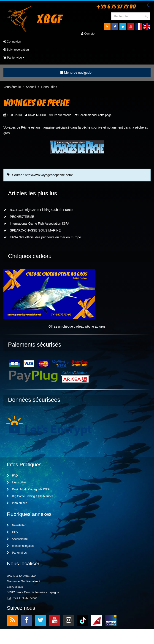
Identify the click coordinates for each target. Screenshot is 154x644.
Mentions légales (20, 546)
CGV (13, 532)
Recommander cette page (95, 115)
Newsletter (16, 525)
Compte (88, 34)
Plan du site (17, 503)
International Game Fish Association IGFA (36, 224)
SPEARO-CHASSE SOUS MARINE (32, 230)
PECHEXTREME (19, 217)
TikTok (83, 620)
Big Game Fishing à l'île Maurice (30, 496)
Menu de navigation (77, 72)
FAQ (12, 476)
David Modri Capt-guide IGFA (28, 489)
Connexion (12, 42)
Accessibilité (17, 539)
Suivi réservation (16, 50)
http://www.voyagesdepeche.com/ (49, 175)
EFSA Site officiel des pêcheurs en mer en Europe (42, 237)
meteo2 (111, 620)
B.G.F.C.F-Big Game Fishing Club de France (38, 210)
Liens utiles (17, 482)
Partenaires (17, 553)
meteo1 (97, 620)
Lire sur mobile (62, 115)
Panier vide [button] (14, 58)
